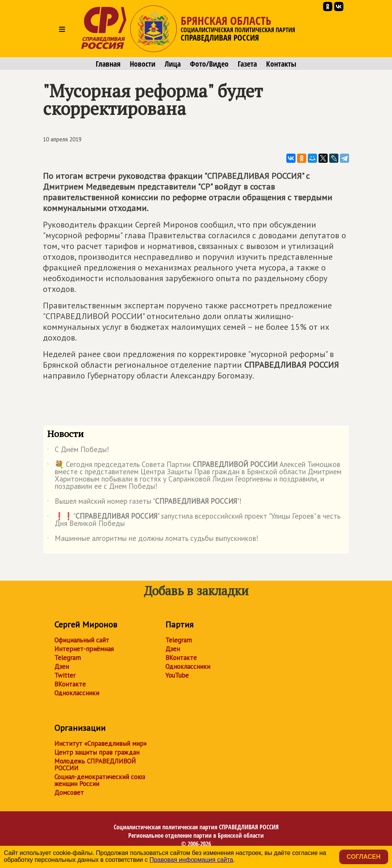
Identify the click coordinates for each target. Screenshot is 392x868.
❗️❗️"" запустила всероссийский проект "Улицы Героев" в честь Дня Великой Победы (194, 520)
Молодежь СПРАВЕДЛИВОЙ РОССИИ (95, 765)
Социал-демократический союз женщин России (100, 780)
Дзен (62, 667)
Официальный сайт (82, 640)
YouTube (177, 675)
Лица (173, 64)
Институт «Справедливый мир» (100, 744)
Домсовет (69, 793)
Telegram (68, 658)
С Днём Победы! (78, 451)
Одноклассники (77, 693)
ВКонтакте (70, 684)
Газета (247, 64)
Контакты (281, 64)
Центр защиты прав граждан (97, 752)
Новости (143, 64)
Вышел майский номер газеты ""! (144, 503)
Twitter (65, 675)
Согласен (364, 857)
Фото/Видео (209, 64)
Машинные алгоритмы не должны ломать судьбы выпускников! (153, 540)
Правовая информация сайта (191, 860)
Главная (108, 64)
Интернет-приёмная (84, 649)
